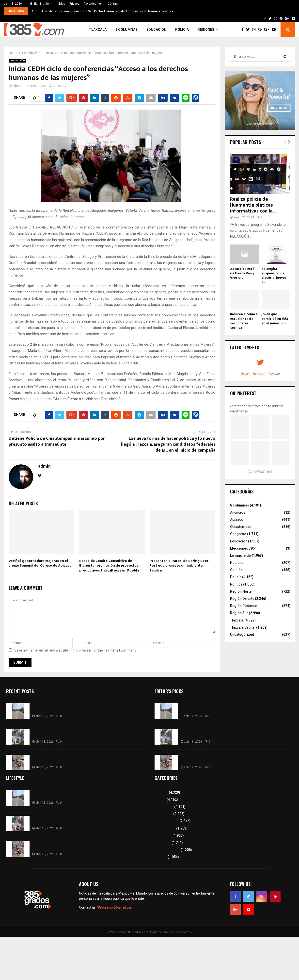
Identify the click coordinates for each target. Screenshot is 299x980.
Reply (245, 374)
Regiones (206, 30)
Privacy (74, 4)
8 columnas (126, 30)
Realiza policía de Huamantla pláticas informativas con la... (253, 205)
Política (236, 584)
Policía (182, 30)
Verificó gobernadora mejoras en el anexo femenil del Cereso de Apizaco (40, 563)
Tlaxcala (98, 30)
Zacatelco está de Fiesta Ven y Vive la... (242, 273)
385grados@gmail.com (115, 907)
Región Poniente (243, 606)
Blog (62, 4)
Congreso (238, 534)
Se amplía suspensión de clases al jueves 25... (274, 275)
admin (17, 86)
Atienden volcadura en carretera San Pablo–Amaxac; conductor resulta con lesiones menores (107, 11)
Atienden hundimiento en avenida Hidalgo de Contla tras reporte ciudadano (85, 759)
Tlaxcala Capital (243, 627)
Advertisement (94, 4)
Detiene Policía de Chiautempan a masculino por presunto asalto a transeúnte (57, 441)
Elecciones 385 (242, 548)
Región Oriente (242, 599)
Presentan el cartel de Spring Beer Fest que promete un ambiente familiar (179, 566)
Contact (113, 4)
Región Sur (239, 613)
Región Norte (241, 591)
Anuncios (238, 512)
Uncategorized (242, 635)
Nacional (237, 563)
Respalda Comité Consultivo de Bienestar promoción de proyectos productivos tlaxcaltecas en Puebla (110, 566)
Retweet (259, 374)
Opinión (236, 570)
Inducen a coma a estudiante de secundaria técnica (244, 321)
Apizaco (237, 520)
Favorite (274, 374)
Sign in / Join (40, 4)
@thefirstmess (260, 471)
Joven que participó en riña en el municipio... (275, 318)
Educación (156, 30)
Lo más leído (17, 60)
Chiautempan (241, 527)
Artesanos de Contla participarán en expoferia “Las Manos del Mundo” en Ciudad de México (88, 733)
